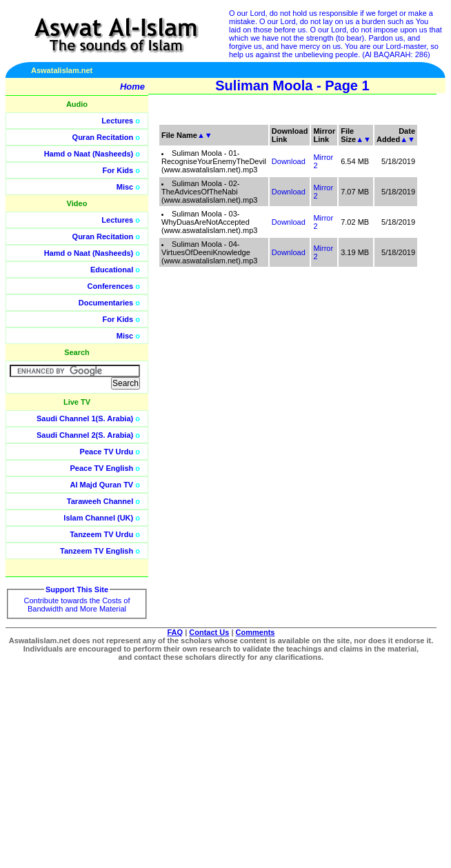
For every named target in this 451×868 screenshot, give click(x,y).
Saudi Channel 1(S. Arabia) (85, 418)
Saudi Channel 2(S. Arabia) (85, 435)
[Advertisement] (385, 310)
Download (289, 161)
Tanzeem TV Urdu (101, 534)
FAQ (176, 632)
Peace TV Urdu (107, 452)
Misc (125, 187)
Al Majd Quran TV (102, 485)
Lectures (117, 121)
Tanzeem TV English (97, 551)
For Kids (118, 170)
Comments (255, 632)
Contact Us (209, 632)
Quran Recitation (103, 137)
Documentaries (106, 303)
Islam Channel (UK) (98, 518)
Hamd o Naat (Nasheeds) (89, 154)
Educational (112, 270)
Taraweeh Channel (100, 501)
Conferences (111, 286)
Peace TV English (102, 468)
